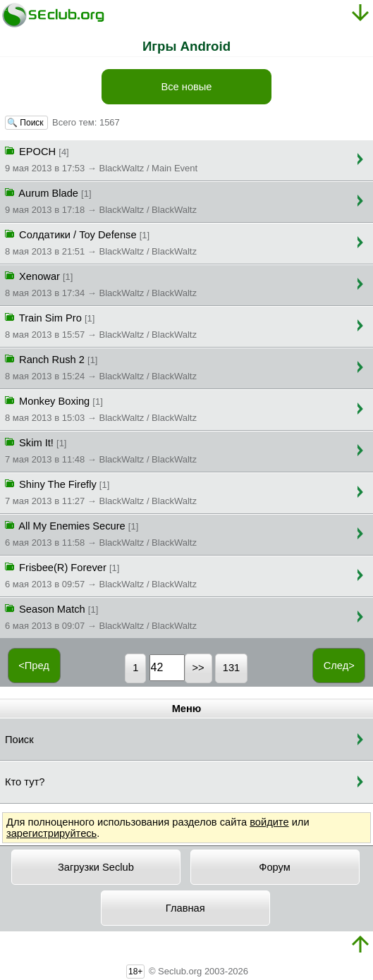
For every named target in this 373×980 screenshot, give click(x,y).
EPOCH (101, 159)
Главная (185, 908)
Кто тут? (25, 782)
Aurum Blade (101, 200)
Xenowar (101, 283)
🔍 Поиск (26, 123)
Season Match (101, 616)
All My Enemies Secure (101, 533)
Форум (275, 867)
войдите (269, 822)
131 (231, 668)
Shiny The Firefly (101, 491)
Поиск (19, 740)
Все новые (186, 87)
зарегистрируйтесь (51, 833)
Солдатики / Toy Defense (101, 242)
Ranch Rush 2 (101, 367)
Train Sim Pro (101, 325)
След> (339, 666)
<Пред (34, 666)
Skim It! (101, 450)
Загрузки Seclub (96, 867)
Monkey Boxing (101, 408)
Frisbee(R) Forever (101, 575)
